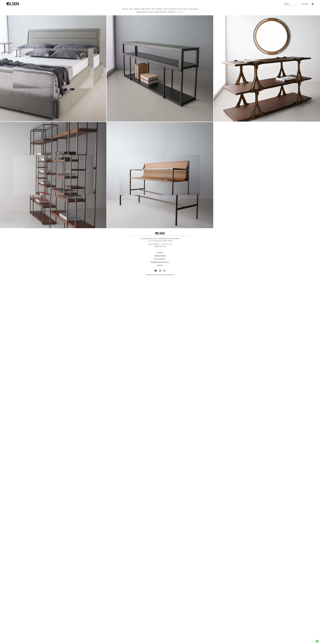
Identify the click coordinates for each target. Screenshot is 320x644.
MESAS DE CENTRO (182, 9)
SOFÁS (153, 9)
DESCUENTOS (180, 12)
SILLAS (131, 9)
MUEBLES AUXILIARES (142, 12)
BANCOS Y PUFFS (146, 9)
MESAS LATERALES (193, 9)
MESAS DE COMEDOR (170, 9)
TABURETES (137, 9)
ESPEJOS (151, 12)
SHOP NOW (125, 9)
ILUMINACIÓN (172, 12)
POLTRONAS (160, 9)
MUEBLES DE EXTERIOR (161, 12)
